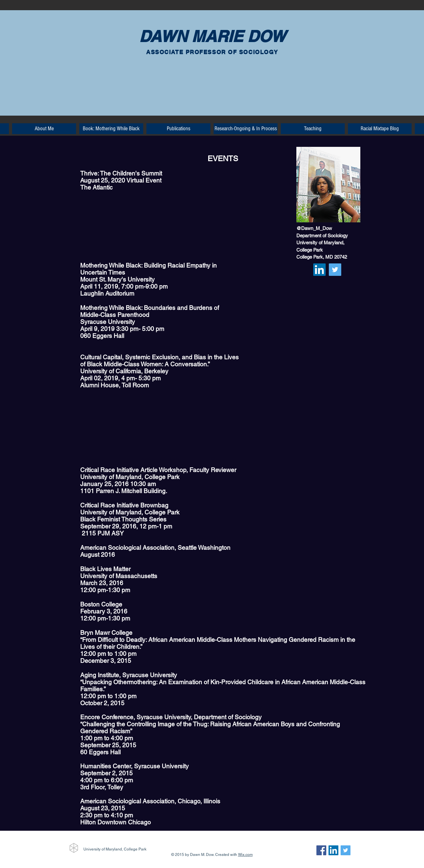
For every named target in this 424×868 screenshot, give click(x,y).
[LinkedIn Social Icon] (319, 270)
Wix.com (245, 855)
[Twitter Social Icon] (335, 270)
